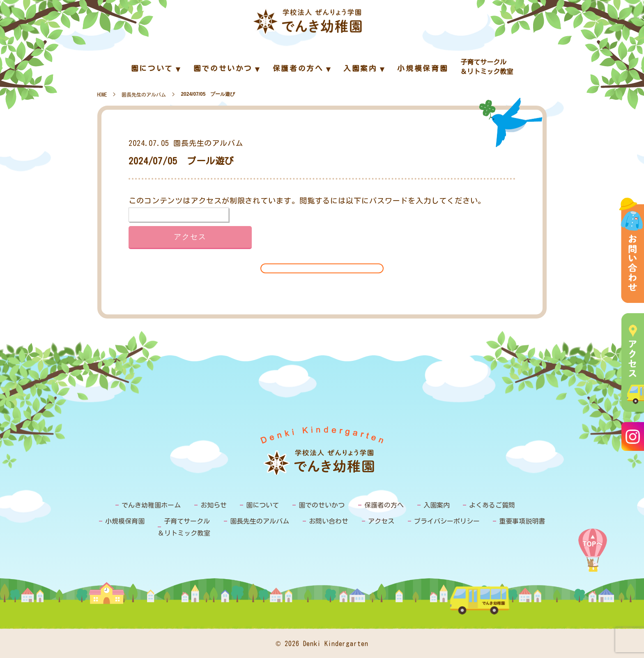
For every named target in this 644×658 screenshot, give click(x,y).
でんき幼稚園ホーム (151, 505)
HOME (102, 95)
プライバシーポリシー (447, 521)
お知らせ (214, 505)
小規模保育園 (125, 521)
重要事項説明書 (522, 521)
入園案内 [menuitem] (360, 68)
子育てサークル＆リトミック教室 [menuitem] (487, 67)
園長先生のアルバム (144, 95)
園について (262, 505)
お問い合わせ (329, 521)
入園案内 (437, 505)
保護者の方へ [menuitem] (298, 68)
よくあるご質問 (492, 505)
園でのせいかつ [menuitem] (223, 68)
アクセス (381, 521)
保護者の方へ (384, 505)
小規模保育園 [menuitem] (423, 68)
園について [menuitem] (152, 68)
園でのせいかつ (322, 505)
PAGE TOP (593, 550)
